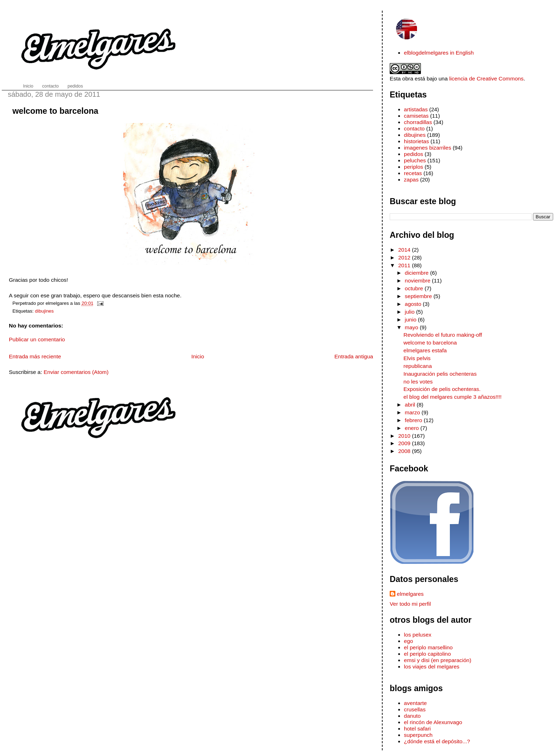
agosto (414, 304)
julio (411, 312)
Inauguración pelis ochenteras (440, 374)
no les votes (418, 382)
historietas (416, 141)
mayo (412, 327)
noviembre (419, 281)
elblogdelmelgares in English (439, 53)
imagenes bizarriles (427, 148)
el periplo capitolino (427, 654)
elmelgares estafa (425, 350)
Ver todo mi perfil (410, 604)
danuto (412, 716)
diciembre (418, 273)
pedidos (413, 154)
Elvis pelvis (417, 358)
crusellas (415, 709)
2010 (405, 436)
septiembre (419, 296)
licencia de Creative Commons (486, 79)
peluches (415, 160)
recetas (413, 173)
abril (411, 405)
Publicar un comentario (37, 339)
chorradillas (418, 122)
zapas (411, 180)
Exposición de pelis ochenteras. (442, 389)
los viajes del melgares (432, 667)
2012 (405, 257)
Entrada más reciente (35, 356)
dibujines (45, 311)
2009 (405, 443)
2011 (405, 265)
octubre (415, 288)
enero (413, 428)
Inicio (198, 356)
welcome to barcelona (55, 111)
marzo (413, 412)
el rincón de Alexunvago (433, 722)
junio (412, 320)
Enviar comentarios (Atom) (76, 372)
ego (408, 641)
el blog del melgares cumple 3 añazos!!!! (453, 397)
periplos (413, 167)
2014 (405, 250)
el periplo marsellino (428, 647)
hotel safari (417, 729)
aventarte (415, 703)
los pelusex (418, 635)
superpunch (418, 735)
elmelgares (410, 594)
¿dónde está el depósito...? (437, 741)
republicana (418, 366)
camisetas (416, 116)
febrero (414, 420)
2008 (405, 451)
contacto (414, 128)
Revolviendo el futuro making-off (443, 335)
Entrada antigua (354, 356)
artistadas (416, 109)
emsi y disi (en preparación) (438, 660)
